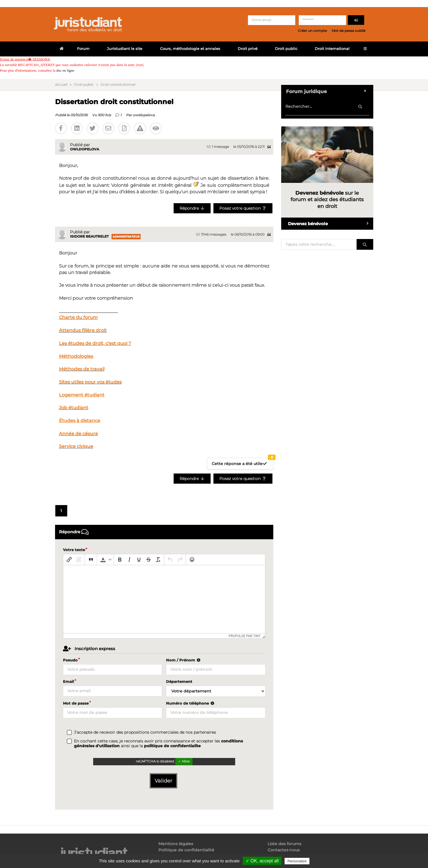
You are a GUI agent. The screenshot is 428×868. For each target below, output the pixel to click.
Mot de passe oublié (349, 31)
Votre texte (74, 550)
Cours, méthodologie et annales (190, 49)
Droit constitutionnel (118, 85)
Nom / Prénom (184, 660)
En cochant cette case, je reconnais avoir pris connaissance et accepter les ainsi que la (158, 744)
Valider (163, 781)
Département (179, 681)
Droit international (332, 49)
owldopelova (144, 115)
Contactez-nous (284, 850)
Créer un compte (312, 31)
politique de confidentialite (172, 746)
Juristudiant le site (125, 49)
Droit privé (248, 49)
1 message (218, 147)
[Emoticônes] (192, 560)
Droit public (286, 49)
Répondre (192, 208)
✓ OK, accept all (262, 861)
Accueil (61, 85)
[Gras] (120, 560)
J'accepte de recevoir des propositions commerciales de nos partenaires (145, 732)
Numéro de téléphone (191, 703)
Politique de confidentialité (186, 850)
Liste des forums (284, 844)
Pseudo (70, 660)
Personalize (297, 861)
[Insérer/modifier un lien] (69, 560)
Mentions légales (176, 844)
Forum (83, 49)
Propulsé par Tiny (245, 636)
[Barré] (149, 560)
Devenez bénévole (331, 224)
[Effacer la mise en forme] (158, 560)
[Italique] (129, 560)
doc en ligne (65, 70)
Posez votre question (243, 208)
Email (68, 681)
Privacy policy (323, 861)
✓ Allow (184, 761)
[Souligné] (139, 560)
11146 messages (211, 234)
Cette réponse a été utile (243, 462)
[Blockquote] (91, 560)
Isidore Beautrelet (89, 236)
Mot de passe (76, 703)
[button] (105, 560)
